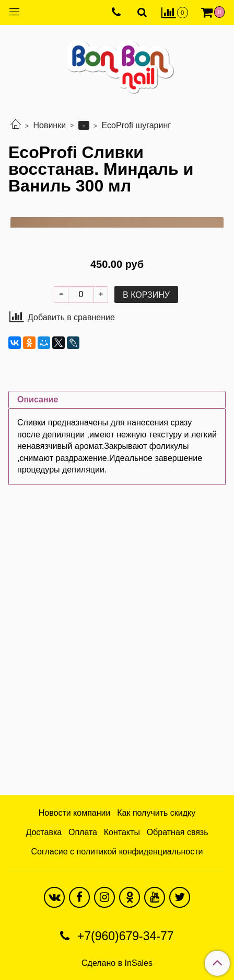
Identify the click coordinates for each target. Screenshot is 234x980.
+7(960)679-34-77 (124, 936)
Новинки (49, 125)
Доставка (44, 832)
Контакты (122, 832)
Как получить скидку (156, 813)
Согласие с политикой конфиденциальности (117, 852)
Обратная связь (178, 832)
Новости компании (75, 813)
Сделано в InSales (117, 963)
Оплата (83, 832)
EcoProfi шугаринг (136, 125)
